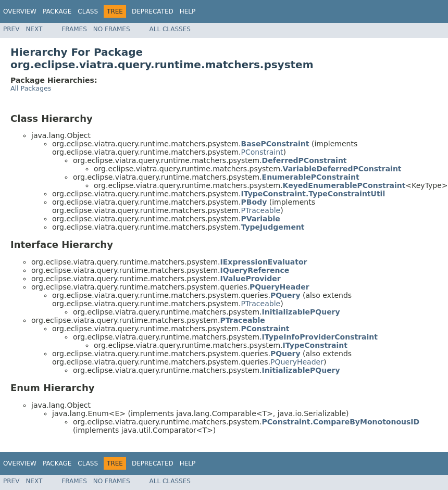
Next (34, 29)
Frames (74, 29)
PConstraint (262, 152)
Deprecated (153, 11)
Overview (20, 11)
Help (188, 11)
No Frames (112, 29)
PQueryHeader (297, 362)
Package (57, 11)
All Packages (31, 88)
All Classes (170, 29)
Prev (11, 29)
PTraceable (261, 210)
